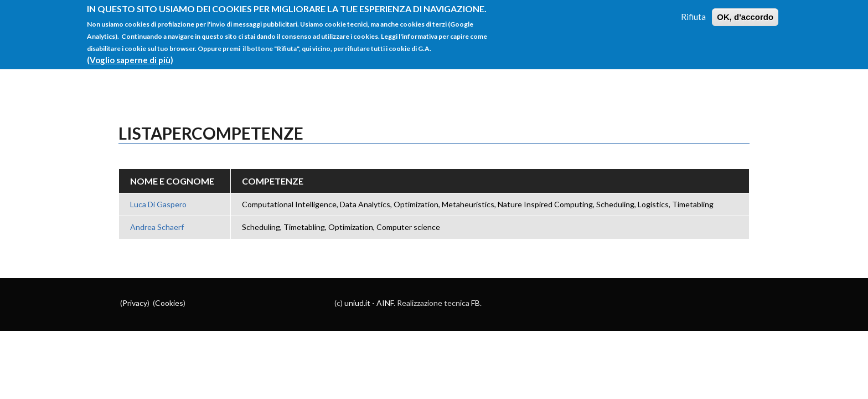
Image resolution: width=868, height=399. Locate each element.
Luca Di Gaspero (158, 204)
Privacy (135, 303)
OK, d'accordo (745, 11)
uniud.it (357, 303)
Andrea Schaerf (157, 227)
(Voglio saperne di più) (130, 54)
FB (476, 303)
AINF (385, 303)
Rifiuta (693, 11)
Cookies (169, 303)
